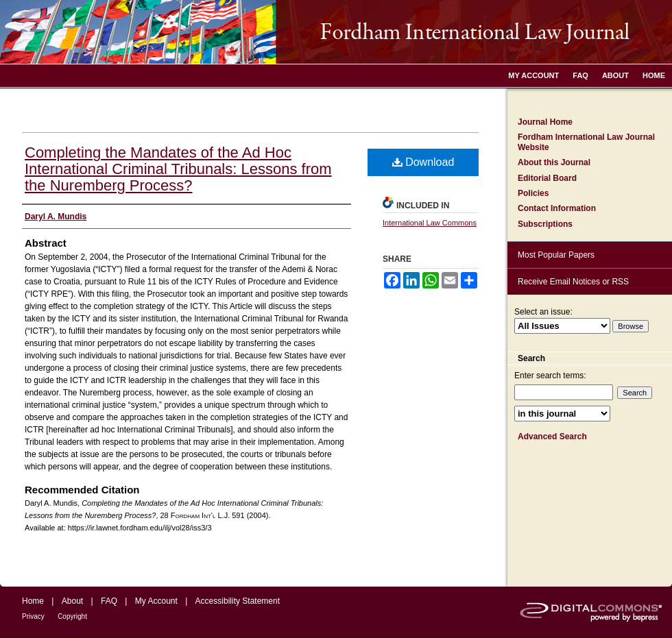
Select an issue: (543, 312)
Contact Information (557, 208)
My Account (156, 601)
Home (33, 601)
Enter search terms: (550, 376)
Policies (533, 193)
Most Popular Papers (556, 255)
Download (423, 162)
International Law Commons (430, 223)
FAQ (109, 601)
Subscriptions (545, 224)
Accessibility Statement (238, 601)
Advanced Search (552, 437)
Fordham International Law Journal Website (586, 142)
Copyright (72, 616)
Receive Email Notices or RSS (573, 282)
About (72, 601)
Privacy (33, 616)
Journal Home (545, 122)
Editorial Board (547, 178)
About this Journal (554, 162)
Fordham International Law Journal (336, 32)
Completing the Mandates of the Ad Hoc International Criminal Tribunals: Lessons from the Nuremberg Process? (178, 169)
